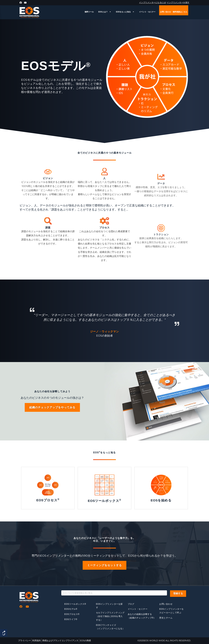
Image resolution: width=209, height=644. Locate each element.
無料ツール (89, 12)
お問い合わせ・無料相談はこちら (174, 12)
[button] (52, 407)
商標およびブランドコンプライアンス (60, 641)
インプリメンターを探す (178, 2)
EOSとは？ (105, 12)
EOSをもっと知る (125, 12)
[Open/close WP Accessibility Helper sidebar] (4, 633)
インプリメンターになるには (152, 2)
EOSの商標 (85, 641)
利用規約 (37, 641)
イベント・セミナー (147, 12)
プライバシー (24, 641)
